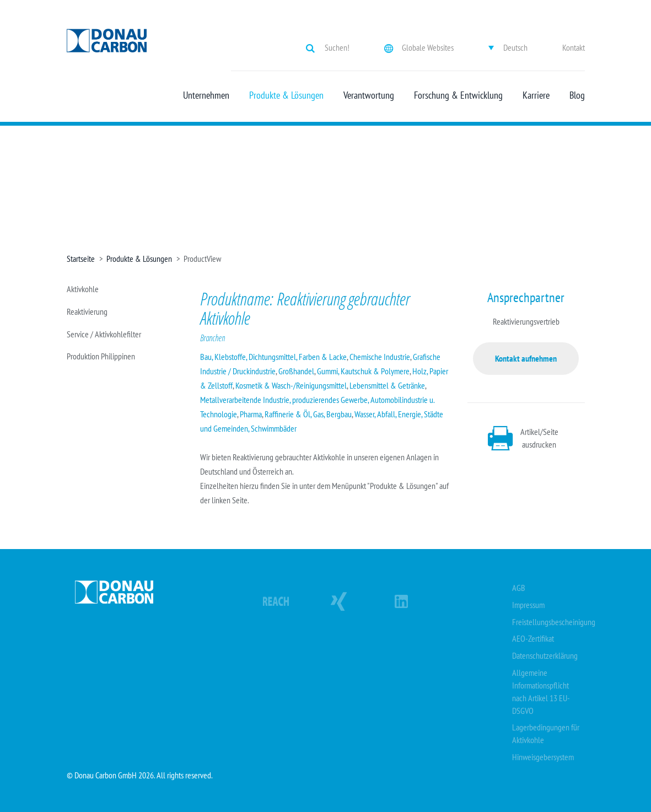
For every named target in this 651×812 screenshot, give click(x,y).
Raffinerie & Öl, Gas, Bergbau (308, 414)
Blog (577, 95)
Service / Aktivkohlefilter (104, 334)
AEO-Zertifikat (533, 638)
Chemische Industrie (380, 357)
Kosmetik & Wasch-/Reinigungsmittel (291, 385)
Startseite (81, 259)
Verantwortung (369, 95)
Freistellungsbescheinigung (554, 622)
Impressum (528, 605)
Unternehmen (206, 95)
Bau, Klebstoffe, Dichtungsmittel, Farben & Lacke (273, 357)
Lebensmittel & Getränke (387, 385)
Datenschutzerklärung (545, 655)
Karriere (536, 95)
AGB (519, 588)
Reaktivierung (87, 311)
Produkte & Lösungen (286, 95)
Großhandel (296, 371)
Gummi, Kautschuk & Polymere (363, 371)
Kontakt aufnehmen (526, 358)
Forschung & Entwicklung (458, 95)
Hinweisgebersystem (543, 757)
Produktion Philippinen (101, 356)
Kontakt (574, 47)
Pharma (251, 414)
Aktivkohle (83, 289)
